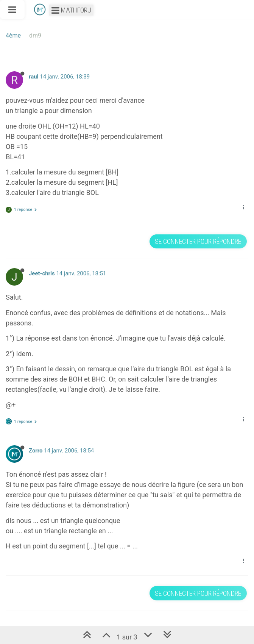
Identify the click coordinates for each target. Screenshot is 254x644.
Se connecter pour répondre (198, 241)
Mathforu (71, 10)
